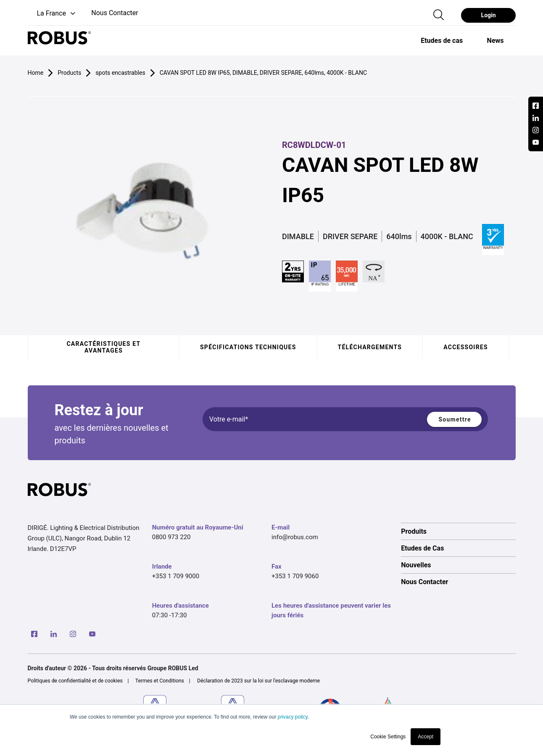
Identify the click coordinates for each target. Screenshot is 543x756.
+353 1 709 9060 (295, 576)
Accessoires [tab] (466, 347)
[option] (442, 40)
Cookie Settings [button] (388, 737)
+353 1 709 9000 (176, 576)
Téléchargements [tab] (370, 347)
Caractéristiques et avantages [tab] (103, 347)
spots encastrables (120, 73)
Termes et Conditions (160, 681)
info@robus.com (295, 537)
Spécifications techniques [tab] (248, 347)
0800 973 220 (171, 537)
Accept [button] (426, 737)
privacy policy (292, 717)
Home (36, 73)
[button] (52, 14)
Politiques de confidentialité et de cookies (75, 681)
